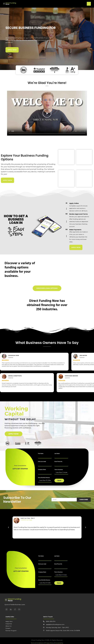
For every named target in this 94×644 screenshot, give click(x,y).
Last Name (57, 454)
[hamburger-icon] (89, 4)
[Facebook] (15, 610)
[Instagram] (7, 610)
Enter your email (42, 462)
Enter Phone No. (58, 462)
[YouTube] (19, 610)
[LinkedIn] (11, 610)
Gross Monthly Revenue (44, 478)
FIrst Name (41, 454)
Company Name (42, 470)
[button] (47, 113)
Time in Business (59, 470)
